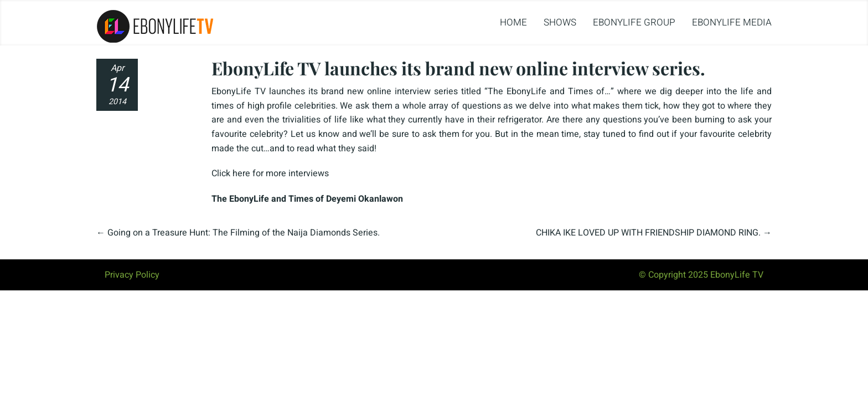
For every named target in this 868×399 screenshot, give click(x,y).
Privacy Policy (132, 275)
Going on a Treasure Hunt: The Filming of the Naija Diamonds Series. (244, 233)
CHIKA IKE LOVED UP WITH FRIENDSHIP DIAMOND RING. (648, 233)
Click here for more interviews (270, 173)
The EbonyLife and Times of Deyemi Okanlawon (307, 199)
